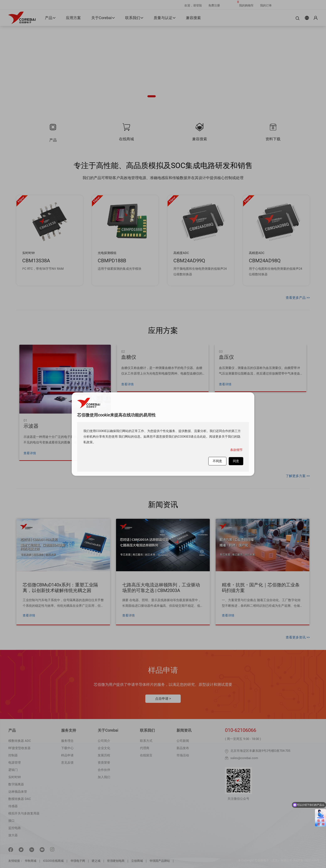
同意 (236, 461)
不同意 (217, 461)
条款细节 (236, 450)
